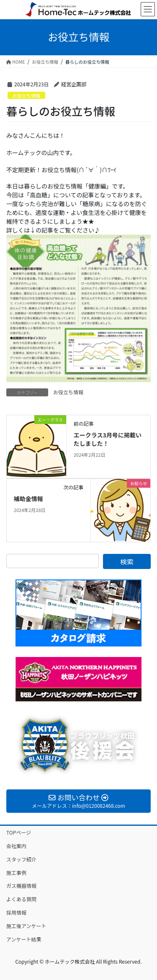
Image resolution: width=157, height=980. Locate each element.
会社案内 (16, 846)
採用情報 (16, 912)
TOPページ (19, 832)
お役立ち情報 (26, 96)
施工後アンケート (26, 926)
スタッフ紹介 (21, 859)
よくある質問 (21, 899)
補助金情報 (28, 499)
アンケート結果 (24, 939)
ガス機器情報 (21, 886)
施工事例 (16, 873)
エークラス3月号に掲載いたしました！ (108, 439)
